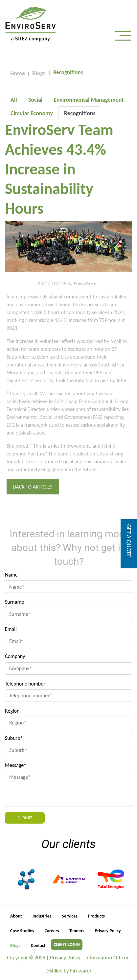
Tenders (77, 931)
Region (12, 711)
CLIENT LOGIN (67, 944)
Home (18, 73)
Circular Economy (32, 113)
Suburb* (14, 738)
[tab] (14, 100)
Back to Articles (33, 487)
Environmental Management (89, 100)
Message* (16, 765)
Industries (42, 916)
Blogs (39, 73)
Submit (25, 818)
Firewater (81, 971)
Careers (52, 931)
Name (11, 575)
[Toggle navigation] (123, 37)
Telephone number (25, 684)
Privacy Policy (108, 931)
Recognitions (80, 113)
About (16, 916)
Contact (38, 945)
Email (11, 629)
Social (35, 100)
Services (70, 916)
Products (96, 916)
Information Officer (107, 958)
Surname (14, 602)
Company (15, 656)
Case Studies (22, 931)
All (14, 100)
